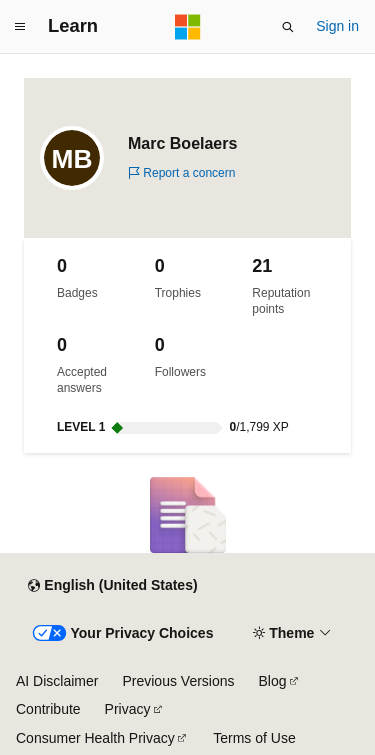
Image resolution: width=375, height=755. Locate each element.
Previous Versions (178, 681)
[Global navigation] (20, 27)
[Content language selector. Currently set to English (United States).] (112, 586)
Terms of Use (254, 738)
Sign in (337, 26)
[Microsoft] (188, 27)
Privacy (128, 709)
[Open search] (288, 27)
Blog (273, 681)
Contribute (48, 709)
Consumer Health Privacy (95, 738)
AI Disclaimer (57, 681)
